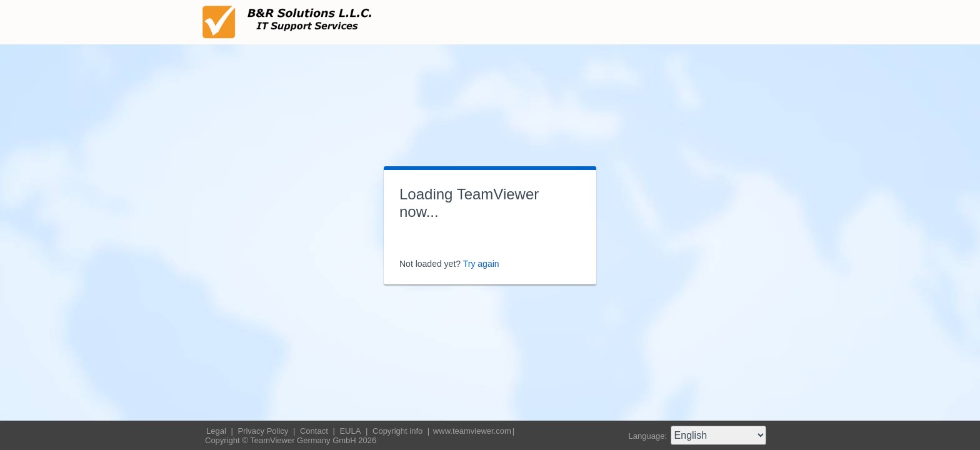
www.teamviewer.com (472, 431)
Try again (481, 264)
